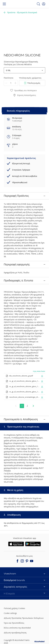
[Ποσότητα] (11, 83)
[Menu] (4, 4)
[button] (44, 4)
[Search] (38, 4)
